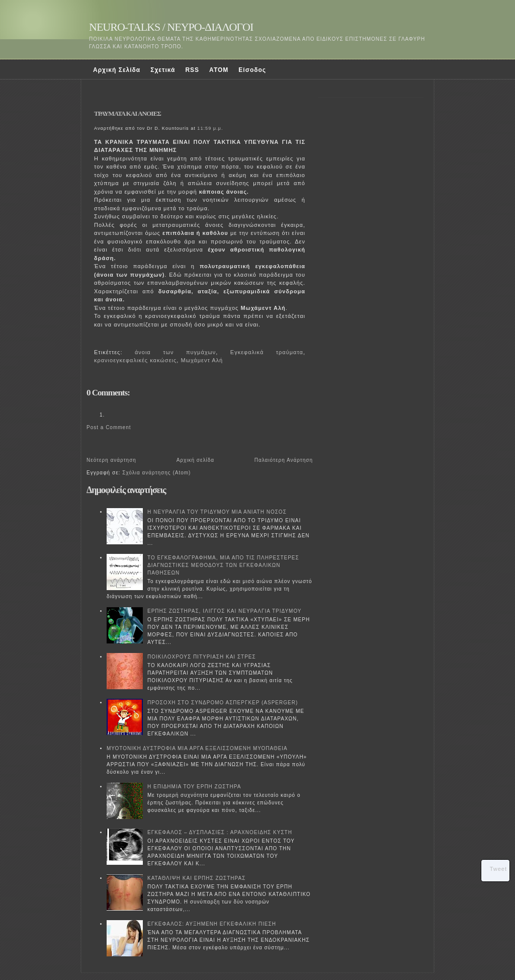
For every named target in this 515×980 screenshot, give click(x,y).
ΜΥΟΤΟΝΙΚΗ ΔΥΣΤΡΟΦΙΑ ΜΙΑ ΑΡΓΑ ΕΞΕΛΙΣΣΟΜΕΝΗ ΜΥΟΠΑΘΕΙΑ (197, 748)
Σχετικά (163, 70)
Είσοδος (252, 70)
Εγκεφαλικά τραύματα (267, 352)
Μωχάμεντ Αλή (202, 360)
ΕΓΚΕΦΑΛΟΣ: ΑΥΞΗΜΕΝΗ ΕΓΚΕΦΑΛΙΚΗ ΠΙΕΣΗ (212, 924)
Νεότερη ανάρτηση (111, 460)
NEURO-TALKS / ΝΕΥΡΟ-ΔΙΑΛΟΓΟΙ (171, 27)
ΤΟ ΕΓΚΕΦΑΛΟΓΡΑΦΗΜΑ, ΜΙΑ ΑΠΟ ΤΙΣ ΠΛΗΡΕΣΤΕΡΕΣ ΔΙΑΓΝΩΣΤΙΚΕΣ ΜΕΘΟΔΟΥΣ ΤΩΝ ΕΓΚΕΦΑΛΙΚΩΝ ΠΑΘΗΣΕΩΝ (223, 565)
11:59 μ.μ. (210, 128)
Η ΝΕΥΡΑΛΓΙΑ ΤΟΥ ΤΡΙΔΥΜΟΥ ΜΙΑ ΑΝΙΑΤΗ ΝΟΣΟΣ (217, 512)
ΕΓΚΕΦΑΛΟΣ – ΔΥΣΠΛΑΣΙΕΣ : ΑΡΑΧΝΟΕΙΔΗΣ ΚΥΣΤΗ (220, 832)
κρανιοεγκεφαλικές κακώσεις (135, 360)
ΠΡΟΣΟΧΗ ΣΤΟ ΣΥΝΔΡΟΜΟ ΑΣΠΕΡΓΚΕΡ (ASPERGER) (223, 703)
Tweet (498, 869)
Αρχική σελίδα (195, 460)
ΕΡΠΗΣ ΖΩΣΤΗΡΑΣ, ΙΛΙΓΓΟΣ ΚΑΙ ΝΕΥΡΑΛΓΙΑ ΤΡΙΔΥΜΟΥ (225, 611)
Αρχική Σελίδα (117, 70)
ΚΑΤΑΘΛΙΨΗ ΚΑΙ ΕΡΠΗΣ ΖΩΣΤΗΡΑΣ (196, 878)
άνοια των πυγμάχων (175, 352)
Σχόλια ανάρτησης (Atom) (156, 473)
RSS (192, 70)
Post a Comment (109, 427)
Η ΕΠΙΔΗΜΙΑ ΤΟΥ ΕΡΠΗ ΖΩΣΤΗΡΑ (194, 787)
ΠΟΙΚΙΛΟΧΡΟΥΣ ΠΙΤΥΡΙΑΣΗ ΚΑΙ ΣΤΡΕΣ (202, 657)
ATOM (219, 70)
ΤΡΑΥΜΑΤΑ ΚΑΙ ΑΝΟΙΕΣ (127, 113)
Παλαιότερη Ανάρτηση (284, 460)
